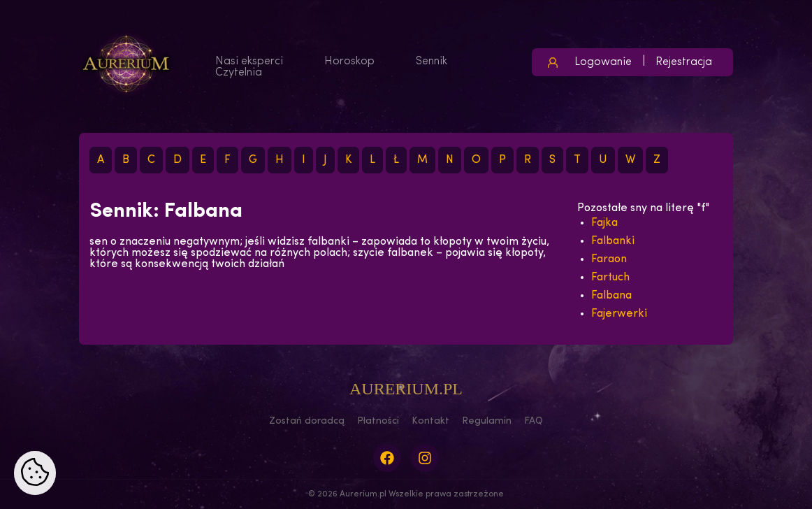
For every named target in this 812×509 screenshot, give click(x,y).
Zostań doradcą (307, 421)
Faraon (609, 259)
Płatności (378, 421)
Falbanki (613, 241)
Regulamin (487, 421)
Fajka (604, 223)
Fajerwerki (619, 314)
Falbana (611, 296)
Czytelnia (239, 73)
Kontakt (430, 421)
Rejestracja (684, 62)
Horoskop (349, 62)
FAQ (534, 421)
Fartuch (610, 278)
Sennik (432, 62)
